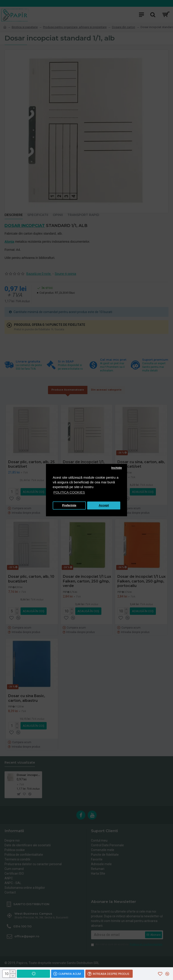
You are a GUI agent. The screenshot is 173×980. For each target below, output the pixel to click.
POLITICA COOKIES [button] (69, 492)
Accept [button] (104, 506)
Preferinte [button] (69, 506)
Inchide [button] (117, 468)
